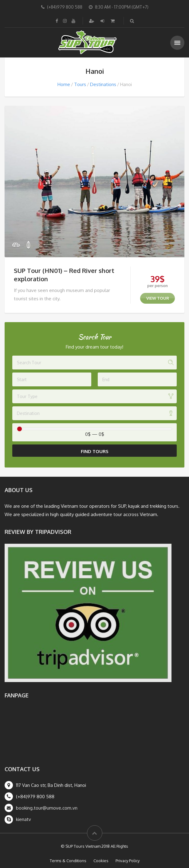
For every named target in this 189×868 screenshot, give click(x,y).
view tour (158, 298)
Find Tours (95, 451)
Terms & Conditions (68, 861)
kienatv (24, 819)
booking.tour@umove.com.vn (47, 808)
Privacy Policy (128, 861)
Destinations (103, 84)
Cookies (101, 861)
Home (64, 84)
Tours (80, 84)
